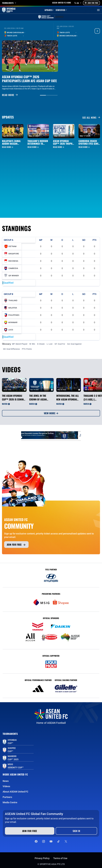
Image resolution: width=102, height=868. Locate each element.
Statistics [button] (62, 10)
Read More (8, 147)
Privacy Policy (42, 858)
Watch (6, 404)
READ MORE (10, 95)
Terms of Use (60, 858)
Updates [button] (50, 10)
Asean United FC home (62, 3)
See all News (91, 118)
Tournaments (9, 3)
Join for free (16, 545)
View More (51, 413)
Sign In (76, 831)
